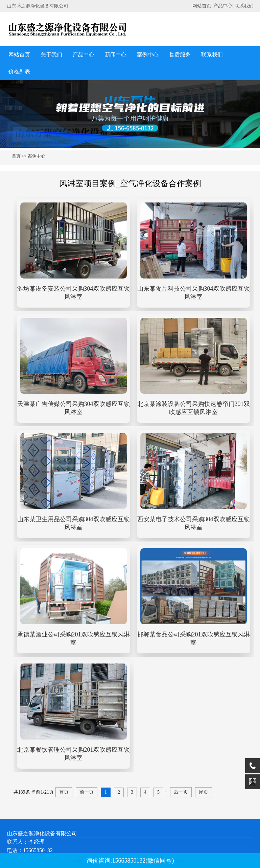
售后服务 (180, 55)
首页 (16, 156)
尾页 (204, 792)
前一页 (87, 792)
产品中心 (223, 6)
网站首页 (202, 6)
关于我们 (51, 55)
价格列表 (19, 71)
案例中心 (148, 55)
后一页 (181, 792)
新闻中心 (116, 55)
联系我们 (244, 6)
